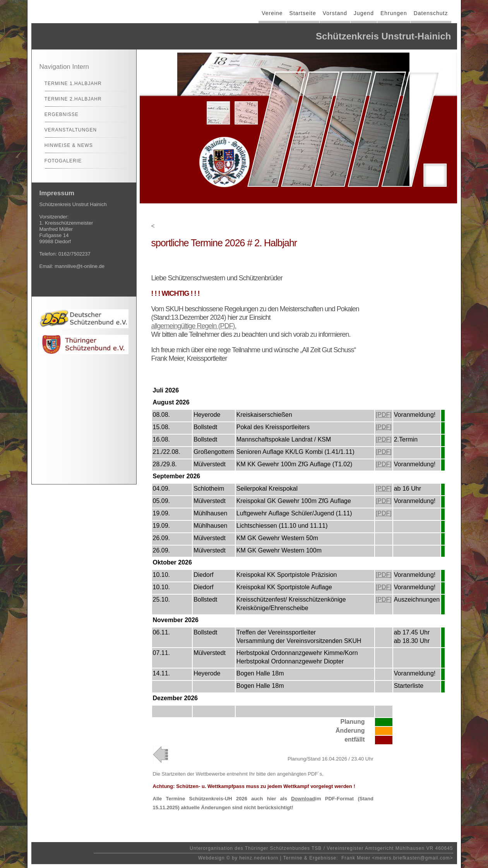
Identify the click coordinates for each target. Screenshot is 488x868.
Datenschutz (431, 13)
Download (303, 799)
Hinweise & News (65, 145)
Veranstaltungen (68, 130)
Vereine (272, 13)
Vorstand (335, 13)
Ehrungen (394, 13)
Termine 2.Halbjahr (70, 99)
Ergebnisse (58, 114)
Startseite (303, 13)
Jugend (364, 13)
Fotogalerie (60, 161)
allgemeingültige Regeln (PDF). (194, 326)
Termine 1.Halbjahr (70, 84)
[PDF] (384, 415)
